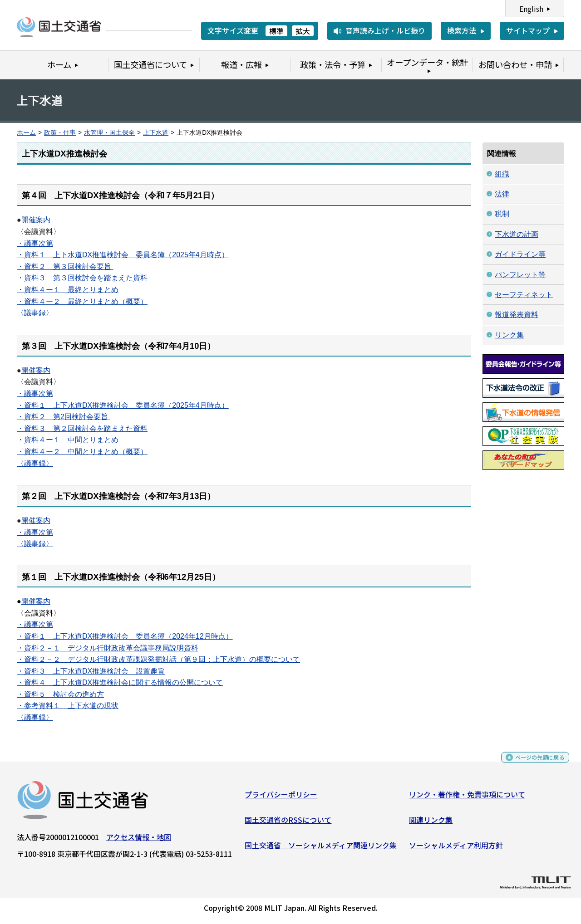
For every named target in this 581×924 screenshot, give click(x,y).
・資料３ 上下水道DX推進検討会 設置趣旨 (91, 671)
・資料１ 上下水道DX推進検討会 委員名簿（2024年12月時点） (125, 636)
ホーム (26, 133)
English (531, 9)
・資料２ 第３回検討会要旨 (65, 266)
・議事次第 (35, 243)
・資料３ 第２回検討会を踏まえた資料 (82, 428)
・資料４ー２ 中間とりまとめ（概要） (82, 452)
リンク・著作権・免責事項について (467, 798)
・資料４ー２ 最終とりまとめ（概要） (82, 301)
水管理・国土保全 (109, 133)
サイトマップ (528, 30)
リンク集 (509, 335)
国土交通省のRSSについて (288, 823)
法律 (502, 194)
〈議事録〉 (35, 313)
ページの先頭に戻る (532, 765)
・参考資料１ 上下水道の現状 (68, 706)
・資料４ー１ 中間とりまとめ (68, 440)
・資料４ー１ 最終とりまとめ (68, 290)
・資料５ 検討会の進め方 (60, 694)
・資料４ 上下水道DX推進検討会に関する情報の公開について (120, 682)
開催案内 (36, 220)
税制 (502, 214)
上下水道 (156, 133)
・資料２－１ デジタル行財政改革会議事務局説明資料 (108, 648)
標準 (276, 31)
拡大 (303, 31)
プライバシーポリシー (281, 798)
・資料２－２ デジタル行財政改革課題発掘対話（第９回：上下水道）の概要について (158, 659)
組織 (502, 174)
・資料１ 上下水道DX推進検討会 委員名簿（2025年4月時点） (123, 255)
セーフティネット (524, 295)
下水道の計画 (517, 234)
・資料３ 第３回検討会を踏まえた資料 (82, 278)
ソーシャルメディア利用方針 (456, 848)
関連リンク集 (431, 823)
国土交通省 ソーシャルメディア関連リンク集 (321, 848)
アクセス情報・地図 (139, 841)
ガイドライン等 (520, 254)
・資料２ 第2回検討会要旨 (62, 417)
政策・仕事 (60, 133)
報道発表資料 (517, 315)
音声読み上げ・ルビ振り (385, 30)
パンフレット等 (520, 275)
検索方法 (462, 30)
